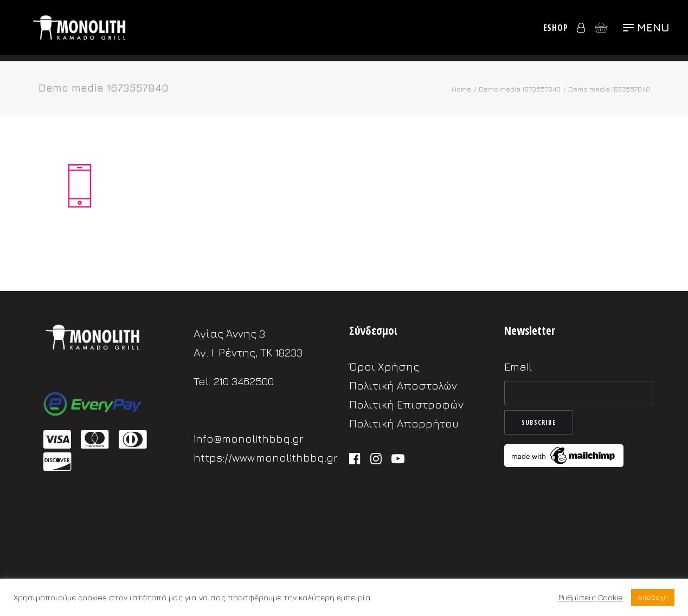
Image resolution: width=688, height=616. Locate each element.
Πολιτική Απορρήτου (404, 423)
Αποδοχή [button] (653, 597)
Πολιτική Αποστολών (403, 385)
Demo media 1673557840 (520, 89)
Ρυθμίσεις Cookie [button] (591, 597)
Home (461, 89)
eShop (556, 31)
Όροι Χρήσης (384, 367)
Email (518, 367)
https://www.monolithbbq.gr (266, 458)
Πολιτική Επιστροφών (406, 404)
